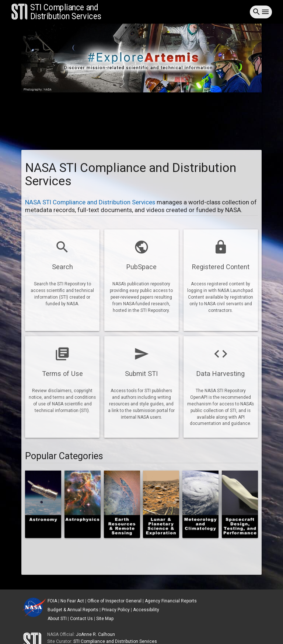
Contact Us (81, 619)
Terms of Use (62, 374)
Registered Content (221, 267)
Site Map (105, 619)
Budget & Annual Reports (73, 610)
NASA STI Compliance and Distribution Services (91, 202)
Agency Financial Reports (171, 601)
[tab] (142, 59)
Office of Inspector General (114, 601)
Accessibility (146, 610)
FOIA (52, 601)
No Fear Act (72, 601)
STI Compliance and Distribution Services (115, 641)
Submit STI (141, 374)
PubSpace (141, 267)
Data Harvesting (221, 374)
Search (62, 267)
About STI (57, 619)
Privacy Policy (116, 610)
